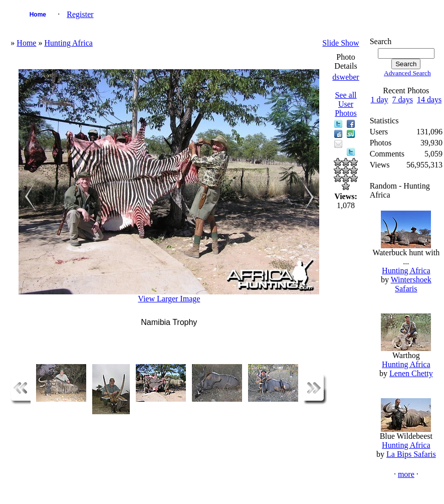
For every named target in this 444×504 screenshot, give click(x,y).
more (406, 474)
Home (38, 15)
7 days (403, 100)
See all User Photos (346, 104)
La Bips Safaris (411, 454)
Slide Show (341, 43)
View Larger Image (169, 299)
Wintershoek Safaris (411, 284)
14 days (429, 100)
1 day (379, 100)
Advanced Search (407, 73)
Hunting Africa (68, 43)
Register (80, 14)
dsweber (346, 77)
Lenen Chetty (411, 373)
